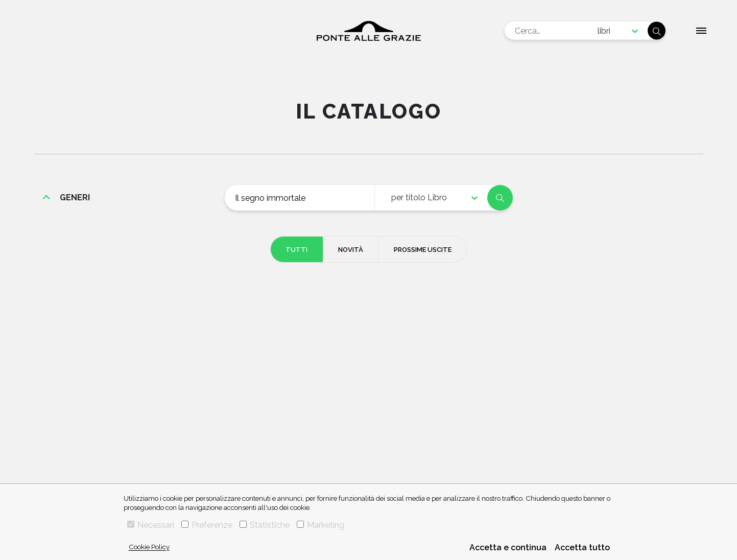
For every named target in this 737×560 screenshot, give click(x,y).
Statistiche (265, 525)
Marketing (320, 525)
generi (75, 197)
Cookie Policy (149, 547)
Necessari (151, 525)
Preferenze (207, 525)
